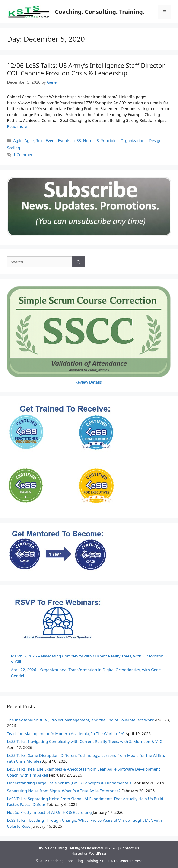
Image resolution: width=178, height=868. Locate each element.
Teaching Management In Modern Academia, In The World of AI (66, 734)
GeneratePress (130, 861)
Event (51, 140)
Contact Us (130, 848)
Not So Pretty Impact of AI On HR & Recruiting (49, 812)
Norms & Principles (101, 140)
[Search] (78, 262)
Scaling (14, 148)
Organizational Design (141, 140)
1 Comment (24, 155)
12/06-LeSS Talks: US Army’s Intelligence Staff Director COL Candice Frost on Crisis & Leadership (86, 69)
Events (64, 140)
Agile (18, 140)
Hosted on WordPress (89, 853)
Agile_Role (34, 140)
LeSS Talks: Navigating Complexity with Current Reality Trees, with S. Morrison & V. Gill (86, 741)
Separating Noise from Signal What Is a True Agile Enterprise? (64, 791)
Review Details (89, 382)
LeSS (77, 140)
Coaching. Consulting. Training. (100, 12)
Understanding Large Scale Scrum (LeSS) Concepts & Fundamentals (69, 783)
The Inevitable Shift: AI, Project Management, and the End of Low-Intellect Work (80, 720)
